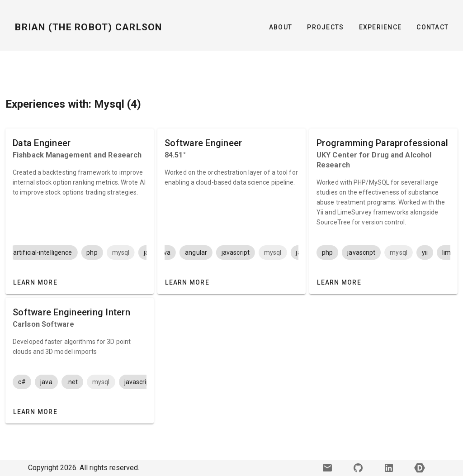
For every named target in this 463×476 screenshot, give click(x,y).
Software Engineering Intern (71, 312)
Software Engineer (203, 143)
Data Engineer (42, 143)
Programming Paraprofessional (382, 143)
